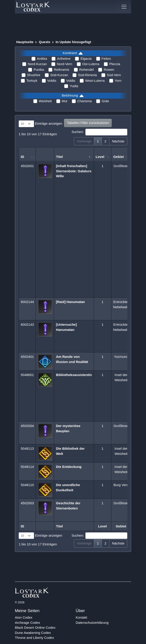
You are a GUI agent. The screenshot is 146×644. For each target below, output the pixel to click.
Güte (105, 101)
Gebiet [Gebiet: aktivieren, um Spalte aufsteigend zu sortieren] (119, 157)
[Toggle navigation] (124, 7)
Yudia (74, 86)
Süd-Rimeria (87, 75)
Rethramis (62, 70)
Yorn (118, 81)
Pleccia (115, 64)
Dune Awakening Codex (33, 633)
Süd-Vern (114, 75)
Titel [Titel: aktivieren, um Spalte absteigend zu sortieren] (59, 157)
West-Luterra (95, 81)
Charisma (84, 101)
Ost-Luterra (91, 64)
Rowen (109, 70)
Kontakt (81, 617)
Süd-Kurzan (59, 75)
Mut (65, 101)
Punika (39, 70)
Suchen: (99, 132)
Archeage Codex (27, 623)
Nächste (118, 141)
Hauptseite (25, 42)
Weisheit (45, 101)
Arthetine (64, 59)
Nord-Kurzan (37, 64)
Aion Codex (24, 617)
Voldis (52, 81)
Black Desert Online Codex (35, 627)
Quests (44, 42)
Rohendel (87, 70)
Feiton (106, 59)
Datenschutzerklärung (92, 623)
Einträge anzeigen (40, 124)
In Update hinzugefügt (73, 42)
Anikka (42, 59)
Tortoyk (32, 81)
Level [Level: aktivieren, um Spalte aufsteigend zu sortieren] (100, 157)
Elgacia (86, 59)
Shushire (34, 75)
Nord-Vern (64, 64)
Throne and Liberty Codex (34, 638)
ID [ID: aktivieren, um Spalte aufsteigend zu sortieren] (22, 157)
